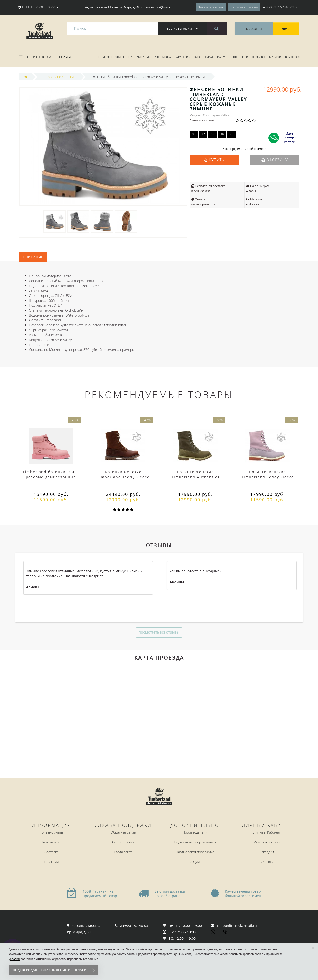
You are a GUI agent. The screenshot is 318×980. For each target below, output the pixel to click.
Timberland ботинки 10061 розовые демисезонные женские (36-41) (51, 477)
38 (213, 134)
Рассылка (267, 862)
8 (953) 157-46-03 (134, 926)
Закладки (267, 852)
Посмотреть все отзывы (159, 632)
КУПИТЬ (216, 160)
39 (222, 134)
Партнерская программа (195, 852)
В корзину (274, 160)
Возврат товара (123, 842)
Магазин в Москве (285, 57)
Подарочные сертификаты (195, 842)
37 (203, 134)
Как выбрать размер (210, 57)
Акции (195, 862)
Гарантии (180, 57)
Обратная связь (123, 832)
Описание (33, 257)
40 (232, 134)
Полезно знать (107, 57)
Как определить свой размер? (244, 149)
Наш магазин (136, 57)
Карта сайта (123, 852)
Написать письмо (244, 7)
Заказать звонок (211, 7)
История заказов (267, 842)
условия (14, 959)
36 (194, 134)
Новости (239, 57)
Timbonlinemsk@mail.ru (237, 926)
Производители (195, 832)
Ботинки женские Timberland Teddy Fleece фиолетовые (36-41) (268, 477)
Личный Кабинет (267, 832)
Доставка (159, 57)
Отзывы (258, 57)
